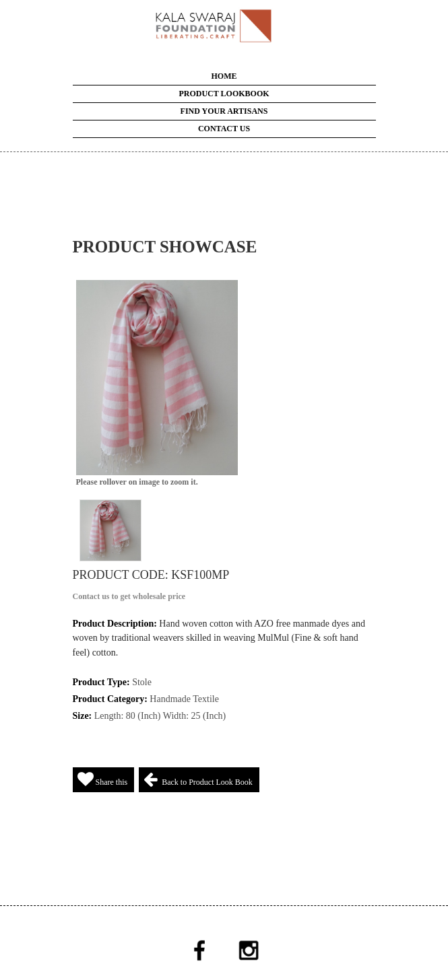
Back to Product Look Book (198, 779)
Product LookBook (224, 94)
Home (224, 76)
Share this (103, 779)
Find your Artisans (224, 111)
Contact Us (224, 129)
